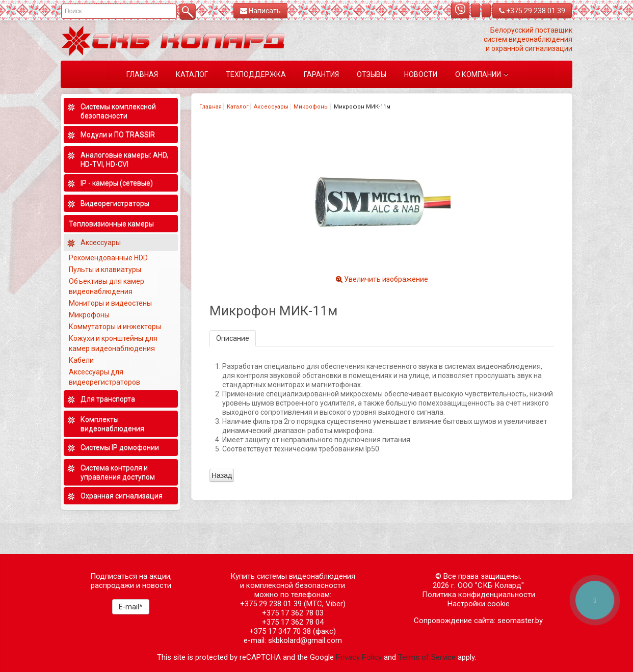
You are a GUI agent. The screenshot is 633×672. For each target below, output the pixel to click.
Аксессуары (271, 107)
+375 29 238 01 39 (532, 11)
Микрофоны (311, 107)
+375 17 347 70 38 (280, 631)
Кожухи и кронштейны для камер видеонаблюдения (113, 343)
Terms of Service (427, 657)
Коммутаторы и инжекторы (115, 327)
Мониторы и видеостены (110, 303)
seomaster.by (520, 621)
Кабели (81, 360)
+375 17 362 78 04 (293, 622)
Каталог (238, 107)
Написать (260, 11)
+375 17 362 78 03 (293, 613)
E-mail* (131, 607)
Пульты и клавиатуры (105, 270)
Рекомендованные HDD (108, 258)
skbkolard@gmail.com (305, 640)
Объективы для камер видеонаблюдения (107, 286)
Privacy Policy (359, 657)
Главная (210, 107)
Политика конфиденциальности (479, 595)
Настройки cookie (479, 604)
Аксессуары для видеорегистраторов (104, 377)
